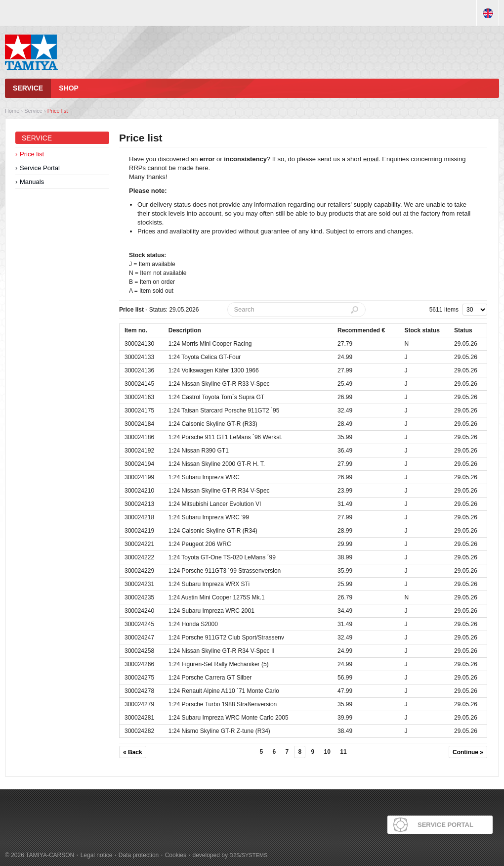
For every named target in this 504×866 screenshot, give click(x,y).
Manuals (32, 182)
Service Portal (40, 168)
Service (28, 88)
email (371, 159)
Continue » (468, 752)
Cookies (176, 855)
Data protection (139, 855)
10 (327, 752)
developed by (230, 855)
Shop (69, 88)
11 (343, 752)
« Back (133, 752)
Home (12, 111)
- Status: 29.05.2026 (159, 310)
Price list (58, 111)
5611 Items (444, 310)
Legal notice (97, 855)
